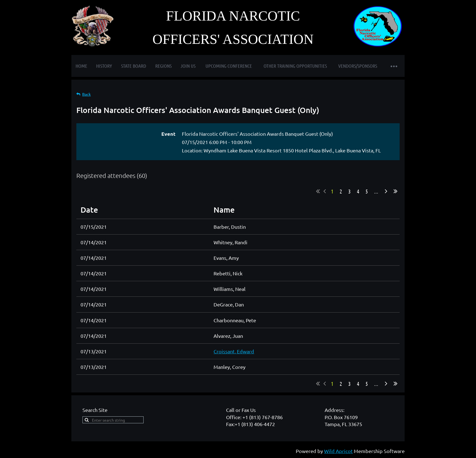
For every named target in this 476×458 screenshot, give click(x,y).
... (376, 191)
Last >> (395, 191)
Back (87, 94)
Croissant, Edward (234, 351)
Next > (386, 191)
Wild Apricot (338, 451)
